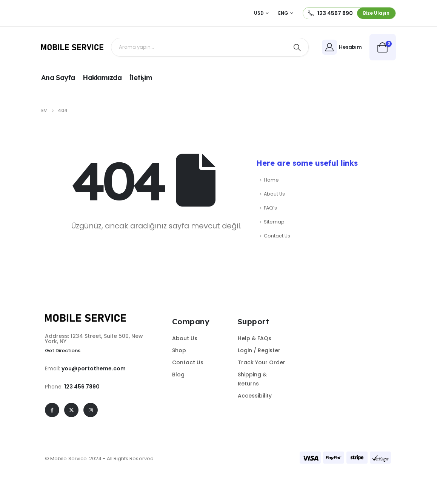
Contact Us (277, 236)
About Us (274, 194)
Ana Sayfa (58, 78)
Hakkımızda (102, 78)
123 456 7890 (82, 387)
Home (271, 180)
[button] (376, 13)
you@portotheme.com (94, 368)
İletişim (141, 78)
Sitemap (274, 222)
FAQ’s (270, 208)
